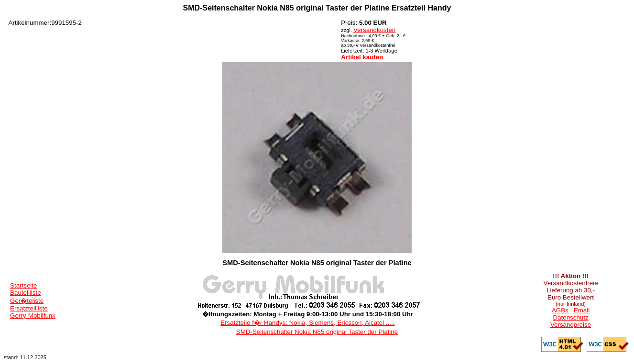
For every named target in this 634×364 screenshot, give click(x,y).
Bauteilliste (25, 293)
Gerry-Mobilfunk (33, 316)
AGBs (560, 310)
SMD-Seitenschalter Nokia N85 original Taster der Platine (317, 332)
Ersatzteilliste (29, 308)
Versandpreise (571, 325)
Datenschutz (571, 317)
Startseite (23, 285)
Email (582, 310)
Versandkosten (374, 30)
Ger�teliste (27, 301)
